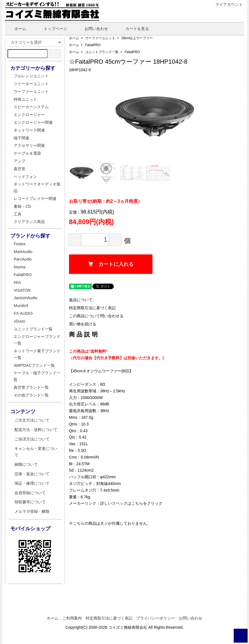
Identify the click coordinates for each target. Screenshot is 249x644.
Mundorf (21, 306)
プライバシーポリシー (156, 618)
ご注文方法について (32, 420)
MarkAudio (23, 252)
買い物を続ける (83, 324)
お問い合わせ (92, 29)
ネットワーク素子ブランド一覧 (37, 354)
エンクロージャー (29, 115)
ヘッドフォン (25, 177)
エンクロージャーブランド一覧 (37, 340)
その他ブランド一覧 (31, 395)
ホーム (16, 29)
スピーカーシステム (31, 107)
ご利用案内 (72, 618)
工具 (18, 214)
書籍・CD (22, 206)
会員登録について (30, 493)
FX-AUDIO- (24, 313)
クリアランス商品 (29, 222)
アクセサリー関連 (29, 145)
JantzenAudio (25, 298)
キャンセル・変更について (36, 452)
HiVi (17, 283)
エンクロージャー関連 (33, 122)
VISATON (22, 290)
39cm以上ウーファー (137, 38)
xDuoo (19, 321)
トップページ (51, 29)
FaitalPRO (93, 45)
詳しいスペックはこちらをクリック (131, 503)
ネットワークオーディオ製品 (37, 187)
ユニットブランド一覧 (102, 52)
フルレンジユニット (31, 76)
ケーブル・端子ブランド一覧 (37, 376)
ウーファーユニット (100, 38)
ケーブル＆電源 (27, 153)
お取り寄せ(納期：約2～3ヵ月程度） (106, 201)
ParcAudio (23, 259)
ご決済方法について (32, 439)
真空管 (19, 169)
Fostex (19, 244)
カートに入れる (111, 264)
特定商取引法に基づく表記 (92, 308)
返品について (81, 300)
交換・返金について (32, 474)
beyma (19, 267)
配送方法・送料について (36, 430)
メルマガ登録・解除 (32, 511)
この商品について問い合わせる (96, 316)
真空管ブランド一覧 (31, 387)
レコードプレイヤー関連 (35, 199)
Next (188, 117)
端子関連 (21, 138)
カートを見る (133, 29)
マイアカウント (226, 4)
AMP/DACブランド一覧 (34, 365)
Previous (121, 117)
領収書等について (30, 502)
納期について (26, 464)
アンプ (19, 161)
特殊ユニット (25, 99)
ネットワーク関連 (29, 130)
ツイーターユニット (31, 84)
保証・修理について (32, 483)
